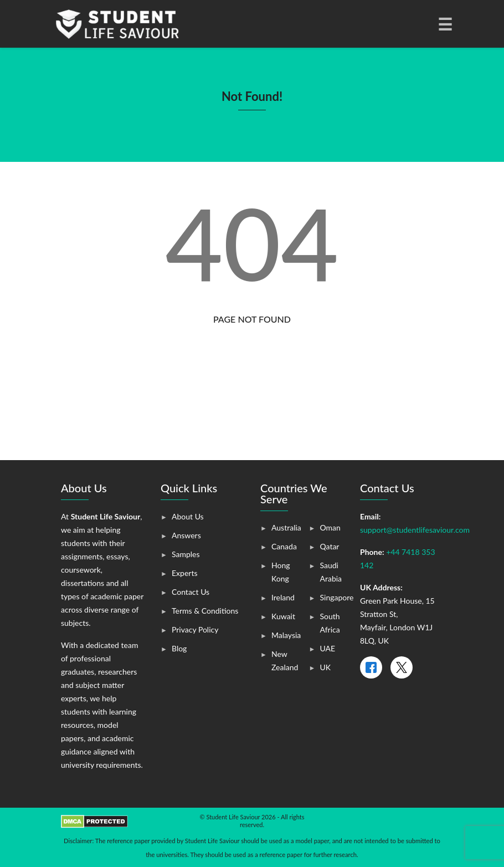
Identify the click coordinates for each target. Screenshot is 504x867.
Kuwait (283, 616)
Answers (186, 535)
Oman (330, 527)
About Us (188, 516)
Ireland (283, 597)
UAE (328, 648)
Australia (286, 527)
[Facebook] (371, 667)
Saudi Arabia (331, 572)
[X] (402, 667)
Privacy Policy (195, 629)
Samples (186, 554)
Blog (179, 648)
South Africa (330, 623)
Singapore (337, 597)
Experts (184, 573)
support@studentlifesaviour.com (415, 530)
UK (326, 667)
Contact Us (191, 592)
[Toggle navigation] (444, 24)
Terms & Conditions (205, 611)
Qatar (330, 546)
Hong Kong (281, 572)
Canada (284, 546)
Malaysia (286, 635)
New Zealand (285, 661)
